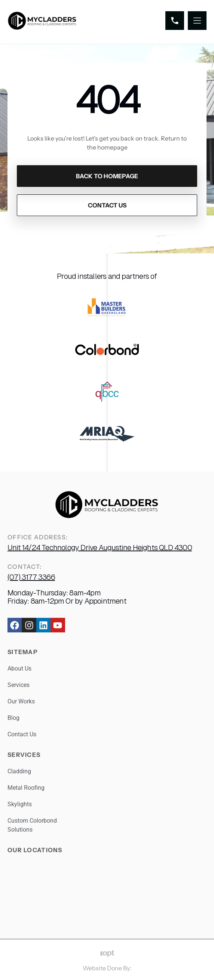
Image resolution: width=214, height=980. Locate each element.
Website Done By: (107, 968)
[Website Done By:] (107, 954)
